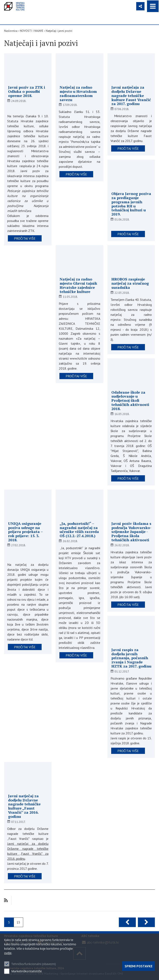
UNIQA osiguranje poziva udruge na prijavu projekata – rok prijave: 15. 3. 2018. (25, 532)
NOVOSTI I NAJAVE (32, 31)
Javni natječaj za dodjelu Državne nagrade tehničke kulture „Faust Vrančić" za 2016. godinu (24, 806)
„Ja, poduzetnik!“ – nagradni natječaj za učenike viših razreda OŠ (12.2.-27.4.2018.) (79, 530)
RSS (6, 900)
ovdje (8, 953)
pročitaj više (25, 238)
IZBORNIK (153, 6)
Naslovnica (11, 31)
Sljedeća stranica (146, 922)
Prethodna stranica (127, 922)
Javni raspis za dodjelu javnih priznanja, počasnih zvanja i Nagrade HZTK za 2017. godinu (131, 658)
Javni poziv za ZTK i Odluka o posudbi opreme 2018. (27, 91)
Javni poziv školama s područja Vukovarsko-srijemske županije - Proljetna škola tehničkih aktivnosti (131, 532)
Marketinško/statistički (27, 971)
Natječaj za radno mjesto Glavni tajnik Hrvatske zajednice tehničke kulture (78, 285)
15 (18, 922)
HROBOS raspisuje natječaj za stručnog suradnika (130, 283)
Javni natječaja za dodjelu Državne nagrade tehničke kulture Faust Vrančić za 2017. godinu (131, 95)
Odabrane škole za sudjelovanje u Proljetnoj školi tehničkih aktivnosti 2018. (130, 400)
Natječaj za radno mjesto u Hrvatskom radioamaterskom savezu (78, 93)
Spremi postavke (139, 966)
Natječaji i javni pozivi (59, 31)
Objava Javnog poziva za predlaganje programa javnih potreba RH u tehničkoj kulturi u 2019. (131, 204)
